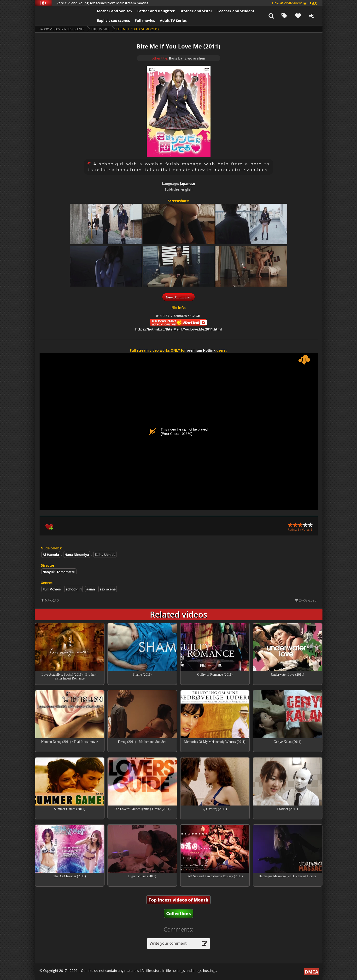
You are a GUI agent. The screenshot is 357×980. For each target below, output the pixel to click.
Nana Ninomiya (77, 555)
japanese (188, 183)
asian (91, 589)
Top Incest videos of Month (179, 900)
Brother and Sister (196, 11)
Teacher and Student (236, 11)
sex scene (108, 589)
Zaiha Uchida (105, 555)
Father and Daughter (156, 11)
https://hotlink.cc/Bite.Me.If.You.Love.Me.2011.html (178, 329)
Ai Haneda (51, 555)
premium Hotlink (201, 350)
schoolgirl (73, 589)
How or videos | (295, 3)
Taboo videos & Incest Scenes (62, 29)
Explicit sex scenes (114, 20)
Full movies (145, 20)
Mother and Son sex (115, 11)
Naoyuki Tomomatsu (59, 572)
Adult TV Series (173, 20)
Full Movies (100, 29)
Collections (178, 914)
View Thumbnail (178, 297)
